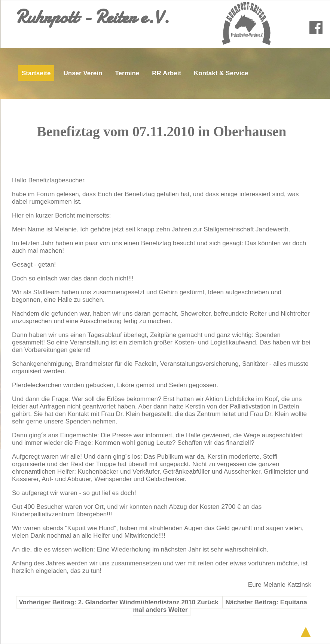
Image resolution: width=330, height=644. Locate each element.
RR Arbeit (166, 73)
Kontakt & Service (221, 73)
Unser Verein (83, 73)
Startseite (36, 73)
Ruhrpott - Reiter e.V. (92, 17)
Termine (127, 73)
